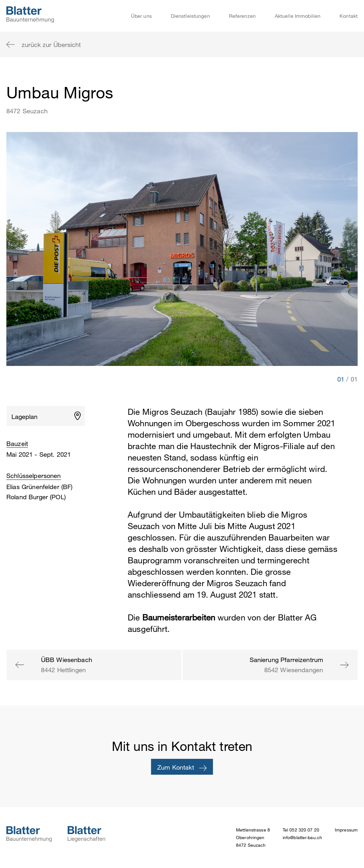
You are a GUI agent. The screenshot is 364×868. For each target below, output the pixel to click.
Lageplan (24, 417)
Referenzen (242, 16)
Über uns (141, 16)
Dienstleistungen (190, 16)
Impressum (346, 830)
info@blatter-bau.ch (302, 837)
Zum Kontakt (182, 767)
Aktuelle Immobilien (298, 16)
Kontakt (349, 16)
